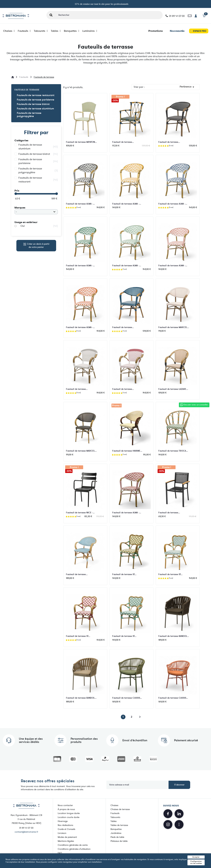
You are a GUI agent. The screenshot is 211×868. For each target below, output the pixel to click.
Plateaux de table (119, 841)
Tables (56, 31)
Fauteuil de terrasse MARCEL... (174, 327)
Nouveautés (177, 31)
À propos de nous (66, 809)
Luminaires (90, 31)
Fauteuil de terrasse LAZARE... (173, 389)
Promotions (156, 31)
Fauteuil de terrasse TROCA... (173, 451)
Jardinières (116, 833)
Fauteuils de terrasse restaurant (36, 95)
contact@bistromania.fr (26, 832)
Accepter (196, 857)
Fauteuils (24, 31)
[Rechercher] (109, 15)
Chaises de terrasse (120, 809)
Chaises (9, 31)
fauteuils (43, 53)
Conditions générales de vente (73, 845)
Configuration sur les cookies (196, 862)
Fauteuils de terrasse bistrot (33, 104)
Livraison (62, 833)
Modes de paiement (67, 837)
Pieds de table (117, 837)
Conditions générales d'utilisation (74, 849)
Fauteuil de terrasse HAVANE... (127, 451)
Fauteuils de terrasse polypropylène (29, 115)
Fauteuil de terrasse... (123, 142)
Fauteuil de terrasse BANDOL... (174, 636)
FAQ (60, 853)
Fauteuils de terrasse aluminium (35, 109)
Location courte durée (69, 817)
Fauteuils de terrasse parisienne (36, 100)
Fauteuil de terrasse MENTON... (81, 142)
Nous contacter (65, 805)
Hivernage (63, 821)
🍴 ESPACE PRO (198, 31)
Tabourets (41, 31)
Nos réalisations (65, 825)
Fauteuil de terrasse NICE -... (80, 513)
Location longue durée (69, 813)
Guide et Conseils (66, 829)
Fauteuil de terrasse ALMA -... (80, 204)
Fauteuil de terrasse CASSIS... (127, 698)
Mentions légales (66, 841)
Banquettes (72, 31)
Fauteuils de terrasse (27, 90)
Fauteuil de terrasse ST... (124, 574)
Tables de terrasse (119, 825)
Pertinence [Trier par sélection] (187, 87)
